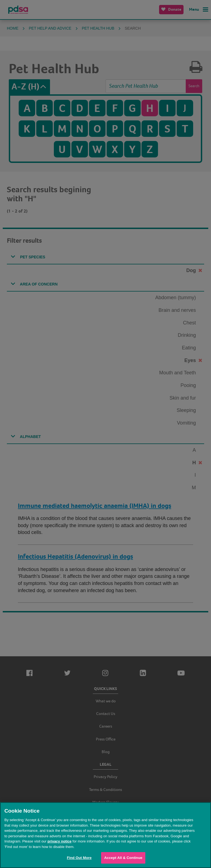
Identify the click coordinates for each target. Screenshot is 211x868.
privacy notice (59, 841)
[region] (105, 835)
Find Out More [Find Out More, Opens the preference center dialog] (79, 858)
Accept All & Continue (123, 858)
